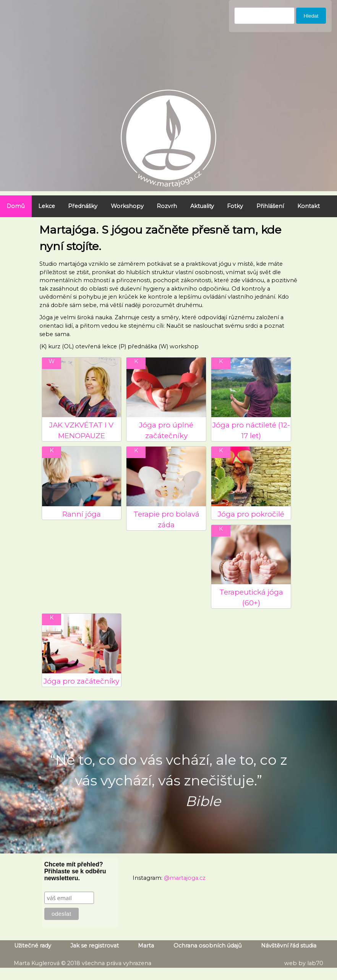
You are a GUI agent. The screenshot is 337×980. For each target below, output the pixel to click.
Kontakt (309, 206)
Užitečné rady (33, 946)
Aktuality (202, 206)
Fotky (235, 206)
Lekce (47, 206)
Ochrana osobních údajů (208, 946)
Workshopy (127, 206)
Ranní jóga (82, 514)
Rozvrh (167, 206)
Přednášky (83, 206)
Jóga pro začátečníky (81, 681)
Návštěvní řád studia (289, 946)
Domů (16, 206)
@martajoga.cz (185, 878)
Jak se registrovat (95, 946)
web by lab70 (304, 963)
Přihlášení (270, 206)
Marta (146, 946)
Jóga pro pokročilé (251, 514)
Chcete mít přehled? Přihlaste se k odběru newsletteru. (75, 871)
